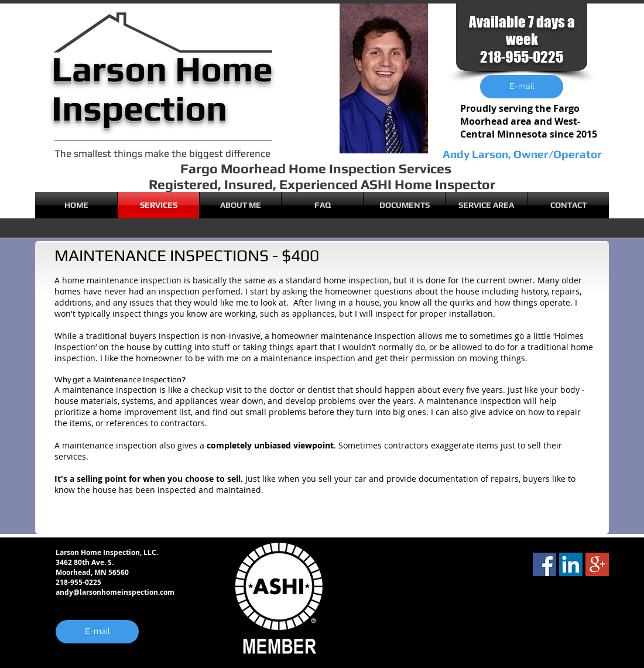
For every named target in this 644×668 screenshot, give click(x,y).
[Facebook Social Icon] (544, 564)
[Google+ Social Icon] (597, 564)
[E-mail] (97, 632)
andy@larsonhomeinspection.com (115, 592)
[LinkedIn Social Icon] (571, 564)
